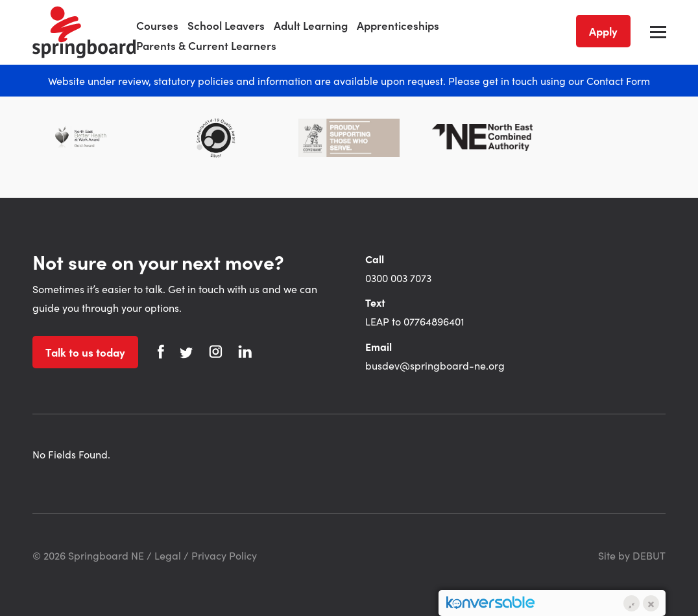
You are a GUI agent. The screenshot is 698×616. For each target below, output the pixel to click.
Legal (168, 555)
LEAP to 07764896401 (415, 321)
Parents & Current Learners (206, 45)
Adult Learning (311, 25)
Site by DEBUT (632, 555)
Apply (603, 31)
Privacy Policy (224, 555)
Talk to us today (85, 352)
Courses (157, 25)
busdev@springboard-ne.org (435, 365)
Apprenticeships (398, 25)
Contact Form (618, 80)
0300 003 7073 (398, 278)
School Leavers (226, 25)
